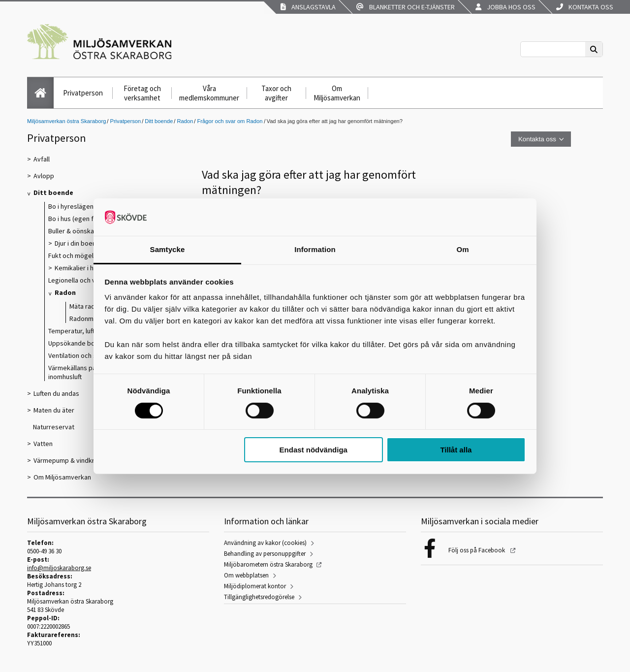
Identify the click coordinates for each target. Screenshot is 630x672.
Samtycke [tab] (168, 249)
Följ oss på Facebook (477, 550)
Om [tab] (462, 249)
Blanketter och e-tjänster (406, 7)
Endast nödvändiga (314, 450)
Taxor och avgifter (276, 93)
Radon (185, 121)
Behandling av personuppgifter (265, 554)
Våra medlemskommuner (209, 93)
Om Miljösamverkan (337, 93)
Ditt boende (159, 121)
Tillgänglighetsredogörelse (259, 597)
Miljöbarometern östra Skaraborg (268, 564)
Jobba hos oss (505, 7)
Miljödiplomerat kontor (255, 586)
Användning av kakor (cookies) (265, 543)
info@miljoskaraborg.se (59, 568)
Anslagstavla (308, 7)
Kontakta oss (585, 7)
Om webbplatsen (246, 575)
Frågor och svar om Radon (230, 121)
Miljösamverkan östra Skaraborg (66, 121)
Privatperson (83, 93)
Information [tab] (315, 249)
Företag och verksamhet (142, 93)
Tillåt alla (456, 450)
